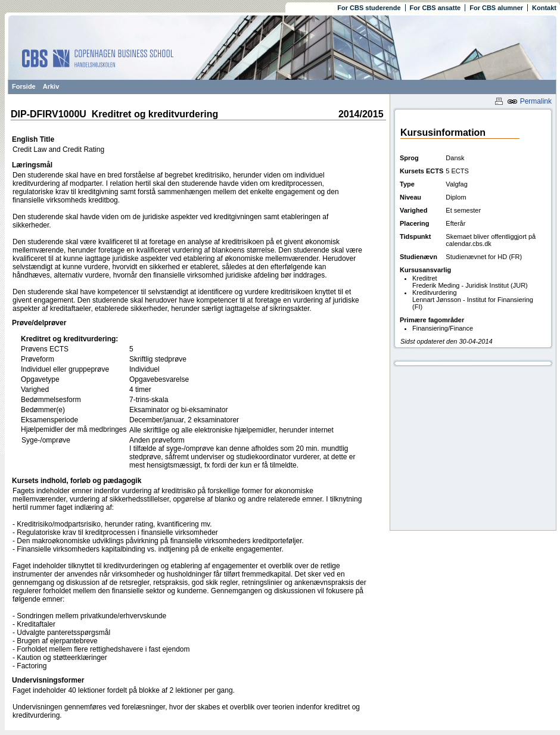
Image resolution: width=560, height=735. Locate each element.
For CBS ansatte (435, 8)
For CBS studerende (369, 8)
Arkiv (51, 86)
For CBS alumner (496, 8)
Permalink (529, 101)
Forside (24, 86)
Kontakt (544, 8)
